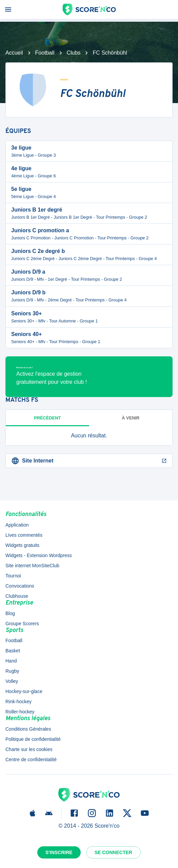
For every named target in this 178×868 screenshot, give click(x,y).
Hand (11, 661)
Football (45, 53)
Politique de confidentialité (33, 739)
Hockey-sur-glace (24, 691)
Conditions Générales (28, 729)
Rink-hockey (18, 702)
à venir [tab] (131, 418)
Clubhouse (17, 596)
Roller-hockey (20, 712)
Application (17, 525)
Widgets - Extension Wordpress (39, 555)
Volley (12, 681)
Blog (10, 613)
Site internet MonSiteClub (32, 566)
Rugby (12, 671)
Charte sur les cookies (29, 749)
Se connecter (113, 852)
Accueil (14, 53)
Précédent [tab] (47, 418)
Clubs (74, 53)
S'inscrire (59, 852)
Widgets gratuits (22, 545)
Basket (13, 651)
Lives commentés (24, 535)
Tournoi (13, 576)
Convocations (20, 586)
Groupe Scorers (22, 624)
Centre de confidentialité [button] (31, 759)
